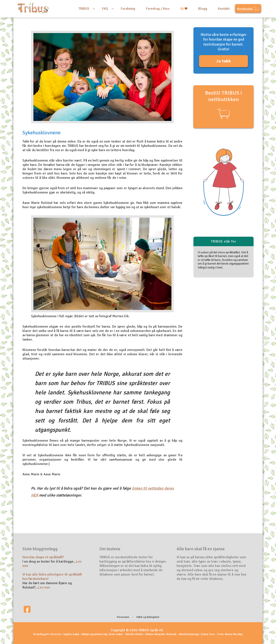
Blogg (203, 9)
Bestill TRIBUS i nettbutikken (223, 105)
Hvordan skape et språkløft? (43, 557)
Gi (184, 9)
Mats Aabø (116, 634)
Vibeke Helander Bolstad (160, 634)
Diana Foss (208, 634)
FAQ (105, 9)
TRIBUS (84, 9)
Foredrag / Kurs (158, 9)
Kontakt (224, 9)
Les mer (44, 587)
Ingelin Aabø (71, 634)
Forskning (128, 9)
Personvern (123, 617)
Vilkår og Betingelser (148, 617)
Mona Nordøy (234, 634)
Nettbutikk (248, 9)
